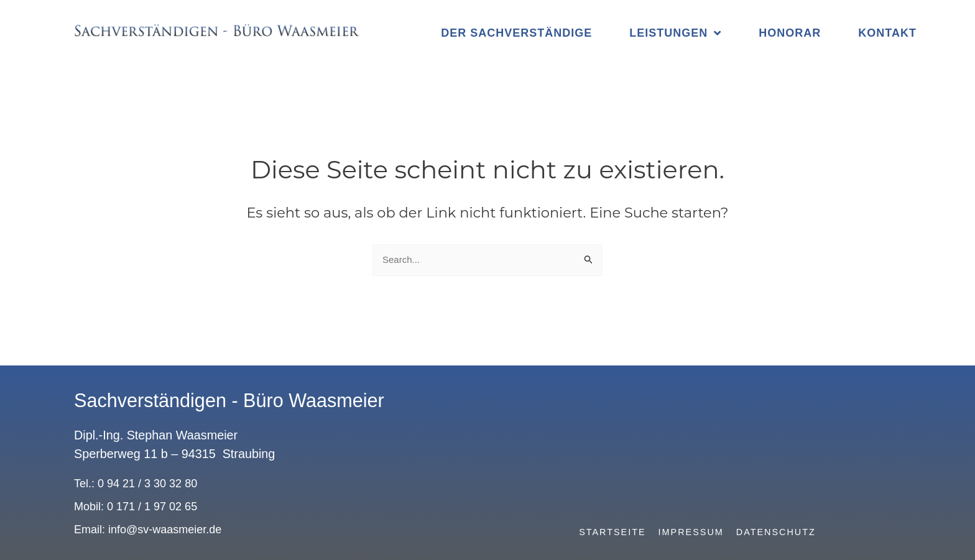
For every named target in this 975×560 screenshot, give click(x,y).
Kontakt (887, 33)
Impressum (691, 532)
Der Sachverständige (516, 33)
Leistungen (675, 33)
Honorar (790, 33)
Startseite (612, 532)
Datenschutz (776, 532)
